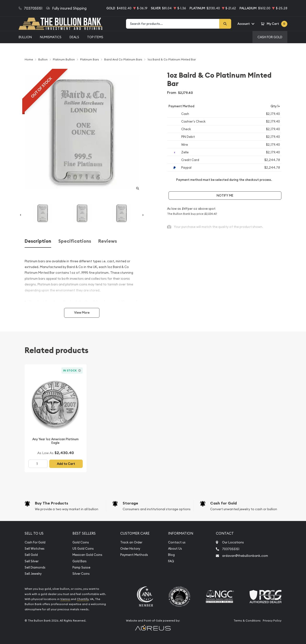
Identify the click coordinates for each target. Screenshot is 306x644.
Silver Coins (81, 574)
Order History (130, 549)
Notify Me (225, 196)
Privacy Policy (272, 621)
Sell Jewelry (33, 574)
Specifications (75, 241)
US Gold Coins (83, 549)
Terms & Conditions (247, 621)
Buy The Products (52, 503)
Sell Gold (31, 555)
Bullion (25, 37)
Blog (171, 555)
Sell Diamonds (35, 567)
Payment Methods (134, 555)
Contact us (177, 542)
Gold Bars (79, 561)
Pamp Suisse (81, 567)
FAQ (171, 561)
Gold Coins (81, 542)
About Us (175, 549)
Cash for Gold (223, 503)
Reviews (108, 241)
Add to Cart (66, 464)
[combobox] (173, 24)
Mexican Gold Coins (87, 555)
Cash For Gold (270, 37)
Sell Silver (32, 561)
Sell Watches (35, 549)
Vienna (65, 599)
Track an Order (131, 542)
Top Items (95, 37)
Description (38, 241)
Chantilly (83, 599)
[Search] (225, 24)
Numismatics (51, 37)
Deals (74, 37)
